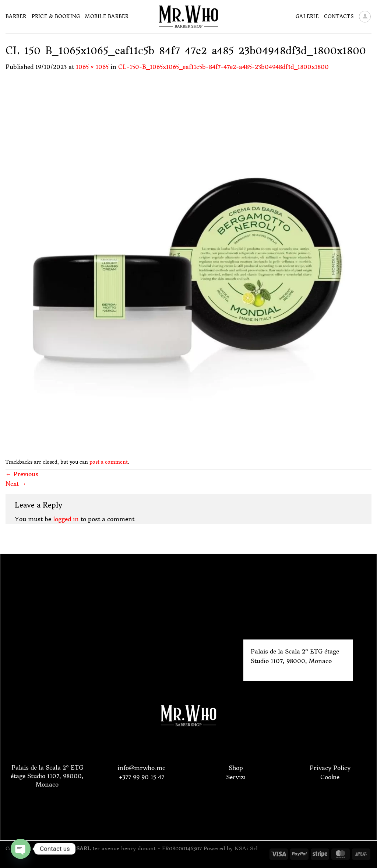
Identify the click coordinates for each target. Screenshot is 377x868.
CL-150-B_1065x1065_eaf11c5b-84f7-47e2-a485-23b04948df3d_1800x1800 (223, 67)
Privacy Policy (330, 768)
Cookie (330, 777)
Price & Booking (56, 16)
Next (16, 484)
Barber (16, 16)
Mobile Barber (107, 16)
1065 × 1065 (92, 67)
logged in (66, 519)
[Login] (365, 17)
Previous (22, 474)
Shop (236, 768)
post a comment (109, 462)
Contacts (339, 16)
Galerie (307, 16)
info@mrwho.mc (141, 768)
